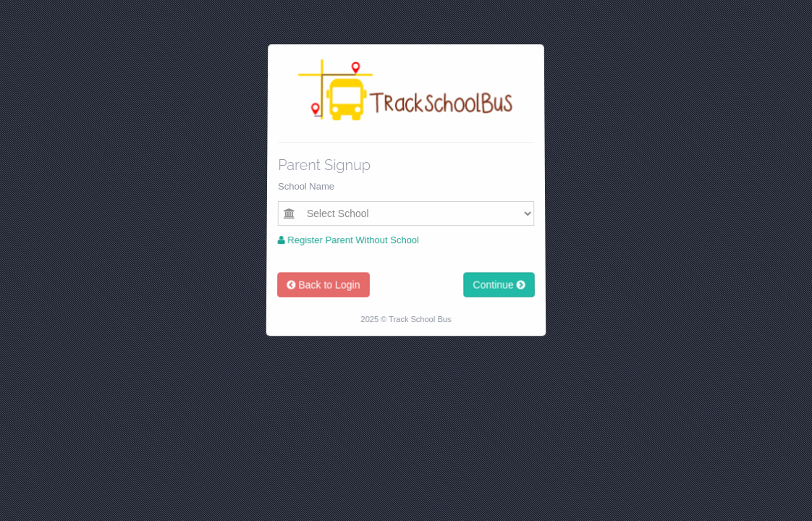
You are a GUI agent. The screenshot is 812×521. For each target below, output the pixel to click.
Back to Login (322, 286)
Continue (501, 286)
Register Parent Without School (348, 240)
